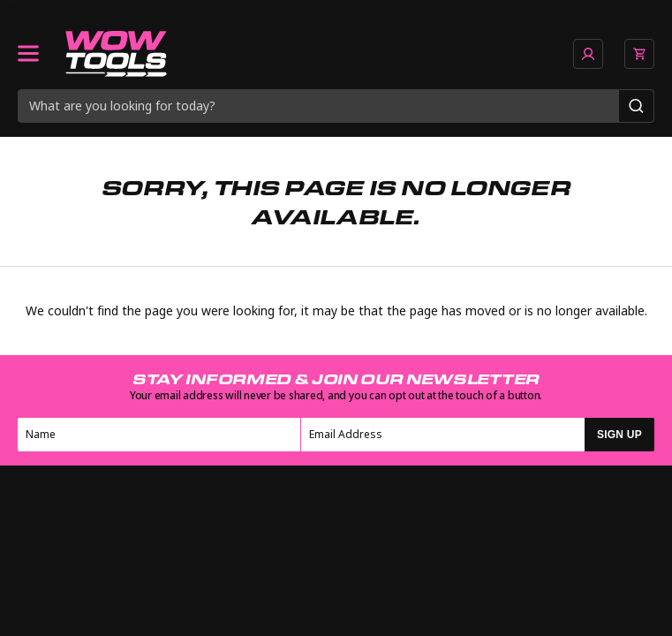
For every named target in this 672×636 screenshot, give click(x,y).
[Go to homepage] (116, 54)
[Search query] (319, 106)
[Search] (636, 106)
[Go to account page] (588, 54)
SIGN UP (619, 435)
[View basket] (639, 54)
